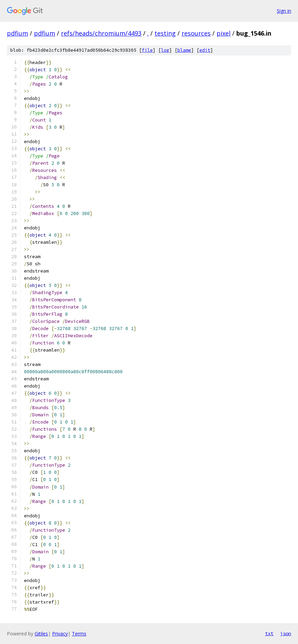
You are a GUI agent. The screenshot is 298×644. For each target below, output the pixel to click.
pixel (223, 33)
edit (205, 50)
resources (196, 33)
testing (165, 33)
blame (184, 50)
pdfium (17, 33)
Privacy (60, 634)
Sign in (284, 11)
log (165, 50)
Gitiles (41, 634)
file (147, 50)
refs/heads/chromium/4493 (101, 33)
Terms (79, 634)
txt (269, 633)
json (286, 633)
